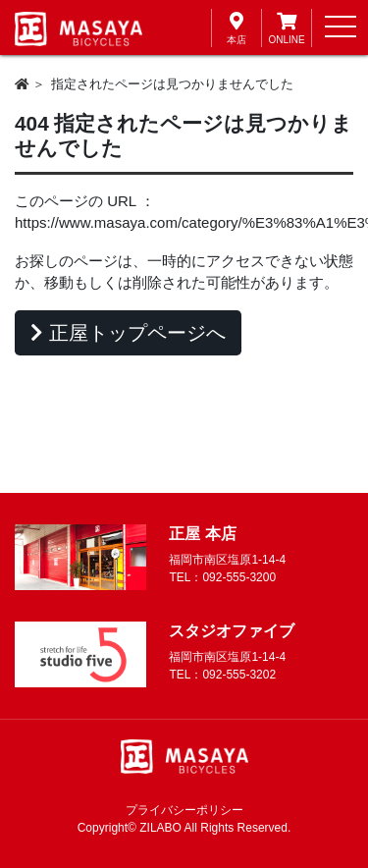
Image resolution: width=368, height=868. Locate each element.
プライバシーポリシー (184, 810)
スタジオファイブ (232, 631)
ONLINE (287, 27)
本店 (237, 27)
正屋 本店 (202, 534)
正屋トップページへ (128, 333)
